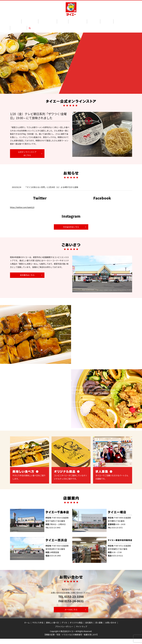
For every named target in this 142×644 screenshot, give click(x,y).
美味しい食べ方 (46, 20)
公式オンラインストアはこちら (27, 144)
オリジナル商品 (69, 20)
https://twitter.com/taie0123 (22, 198)
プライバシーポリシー (64, 632)
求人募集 (100, 20)
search (121, 20)
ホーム (22, 20)
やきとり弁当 (32, 20)
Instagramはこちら (71, 218)
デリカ (58, 20)
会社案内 (91, 20)
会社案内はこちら (27, 266)
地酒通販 (81, 20)
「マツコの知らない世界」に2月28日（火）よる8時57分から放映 (51, 178)
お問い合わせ (112, 20)
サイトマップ (82, 632)
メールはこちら (71, 615)
